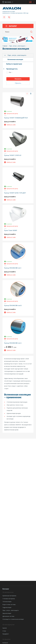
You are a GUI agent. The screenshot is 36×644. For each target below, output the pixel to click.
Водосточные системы (9, 604)
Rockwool (5, 643)
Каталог (11, 26)
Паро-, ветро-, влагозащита (17, 55)
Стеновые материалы (9, 599)
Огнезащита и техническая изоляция (13, 619)
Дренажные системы (8, 616)
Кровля (5, 628)
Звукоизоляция (7, 613)
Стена (4, 631)
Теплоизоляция (7, 602)
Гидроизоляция (7, 607)
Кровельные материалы (9, 596)
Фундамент (6, 634)
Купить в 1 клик (10, 125)
